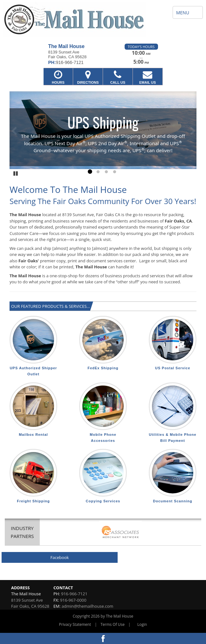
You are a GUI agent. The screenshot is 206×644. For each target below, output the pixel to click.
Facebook (60, 557)
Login (142, 624)
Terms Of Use (113, 624)
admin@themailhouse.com (88, 606)
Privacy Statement (75, 624)
